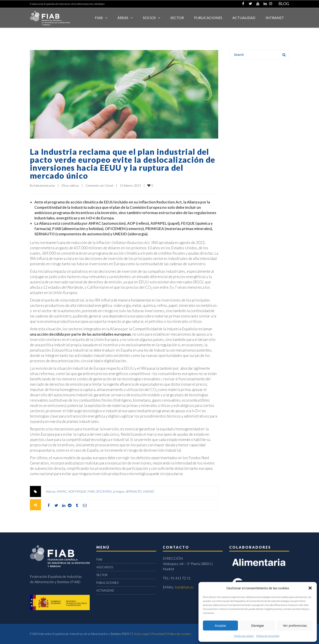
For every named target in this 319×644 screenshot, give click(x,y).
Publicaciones (208, 18)
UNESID (148, 491)
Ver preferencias (295, 626)
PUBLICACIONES (107, 583)
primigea (118, 491)
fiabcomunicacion (44, 186)
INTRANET (275, 18)
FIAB (99, 18)
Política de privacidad (268, 636)
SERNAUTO (133, 491)
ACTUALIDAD (244, 18)
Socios (149, 18)
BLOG (284, 4)
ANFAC (62, 491)
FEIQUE (81, 491)
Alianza (50, 491)
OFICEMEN (103, 491)
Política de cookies (244, 636)
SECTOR (177, 18)
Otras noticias (70, 186)
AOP (71, 491)
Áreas (123, 18)
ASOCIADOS (105, 567)
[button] (310, 588)
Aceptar (220, 626)
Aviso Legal (141, 634)
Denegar (258, 626)
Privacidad (158, 634)
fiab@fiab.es (184, 587)
